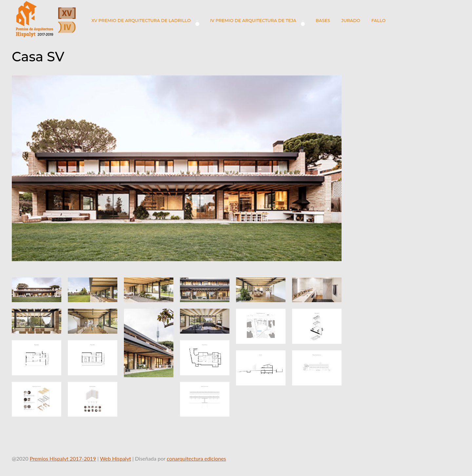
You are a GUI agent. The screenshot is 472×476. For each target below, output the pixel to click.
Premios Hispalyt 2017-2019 (63, 458)
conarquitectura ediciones (197, 458)
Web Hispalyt (116, 458)
